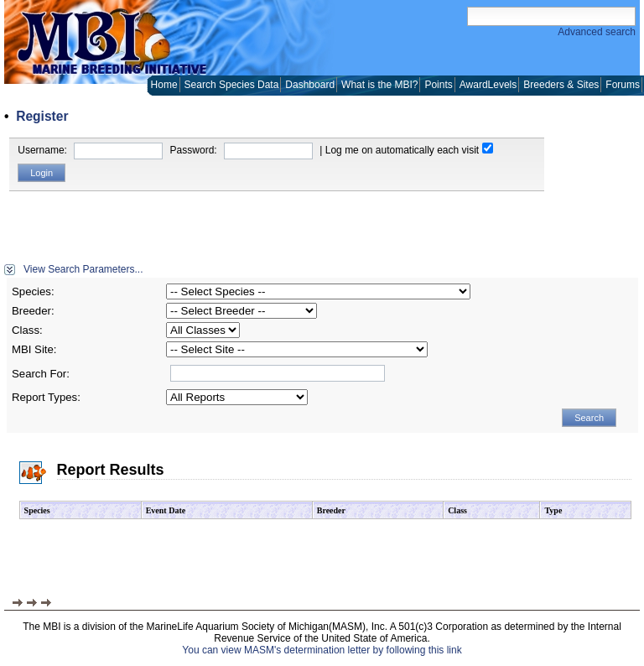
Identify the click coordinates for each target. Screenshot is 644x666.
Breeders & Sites (561, 85)
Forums (623, 85)
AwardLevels (488, 85)
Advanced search (597, 32)
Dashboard (310, 85)
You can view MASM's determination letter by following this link (322, 650)
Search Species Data (232, 85)
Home (164, 85)
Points (438, 85)
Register (42, 116)
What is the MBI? (379, 85)
